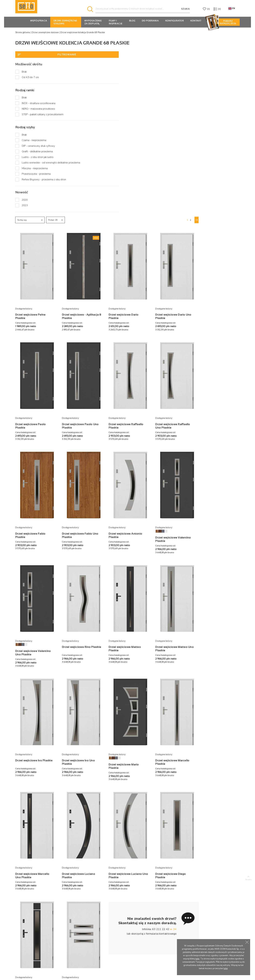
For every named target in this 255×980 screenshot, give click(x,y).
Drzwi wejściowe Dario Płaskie (174, 142)
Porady (125, 913)
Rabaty (166, 909)
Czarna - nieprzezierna (34, 144)
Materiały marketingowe (176, 918)
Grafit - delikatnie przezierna (37, 155)
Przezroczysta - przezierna (36, 181)
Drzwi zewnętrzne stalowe (65, 22)
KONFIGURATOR (174, 21)
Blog (132, 21)
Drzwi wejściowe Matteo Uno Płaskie (217, 446)
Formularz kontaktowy (30, 944)
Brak (24, 72)
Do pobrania (150, 21)
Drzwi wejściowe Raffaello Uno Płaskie (218, 242)
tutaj (197, 959)
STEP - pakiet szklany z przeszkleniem (34, 116)
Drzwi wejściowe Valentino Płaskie (219, 346)
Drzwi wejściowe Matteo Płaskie (175, 446)
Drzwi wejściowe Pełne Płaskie (90, 142)
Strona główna (23, 32)
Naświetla (85, 918)
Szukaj (185, 9)
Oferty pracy (128, 928)
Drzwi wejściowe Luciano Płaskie (134, 655)
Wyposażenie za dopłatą (93, 22)
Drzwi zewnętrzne (90, 904)
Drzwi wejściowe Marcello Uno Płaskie (92, 655)
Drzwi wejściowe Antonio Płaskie (176, 342)
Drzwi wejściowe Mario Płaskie (174, 555)
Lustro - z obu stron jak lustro (38, 160)
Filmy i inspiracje (116, 22)
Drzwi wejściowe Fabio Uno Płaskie (132, 342)
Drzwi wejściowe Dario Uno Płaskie (216, 142)
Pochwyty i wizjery (90, 933)
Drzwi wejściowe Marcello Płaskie (218, 551)
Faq (123, 918)
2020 (25, 210)
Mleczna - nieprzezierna (35, 175)
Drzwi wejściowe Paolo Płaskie (90, 242)
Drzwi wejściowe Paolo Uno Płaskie (132, 242)
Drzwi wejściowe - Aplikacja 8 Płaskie (130, 142)
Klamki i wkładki (88, 928)
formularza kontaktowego (202, 717)
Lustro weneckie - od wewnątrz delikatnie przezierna (39, 168)
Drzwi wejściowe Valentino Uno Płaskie (93, 450)
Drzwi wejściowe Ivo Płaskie (88, 551)
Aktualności (127, 904)
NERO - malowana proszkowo (38, 109)
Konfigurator (169, 904)
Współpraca (39, 21)
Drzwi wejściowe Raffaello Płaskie (176, 242)
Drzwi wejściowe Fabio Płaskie (90, 342)
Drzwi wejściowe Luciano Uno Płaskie (175, 655)
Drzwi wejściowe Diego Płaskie (216, 655)
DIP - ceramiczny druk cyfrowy (38, 149)
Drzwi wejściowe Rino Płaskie (131, 446)
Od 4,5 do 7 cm (30, 77)
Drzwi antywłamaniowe (93, 913)
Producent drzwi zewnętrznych (47, 971)
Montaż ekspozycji (172, 913)
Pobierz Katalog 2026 (228, 22)
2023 (25, 215)
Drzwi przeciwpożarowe (93, 909)
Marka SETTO (128, 909)
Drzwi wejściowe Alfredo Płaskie (91, 755)
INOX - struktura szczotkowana (39, 103)
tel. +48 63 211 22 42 (28, 928)
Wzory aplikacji (88, 923)
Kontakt (196, 21)
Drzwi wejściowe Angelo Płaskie (133, 755)
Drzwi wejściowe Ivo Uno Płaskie (133, 551)
